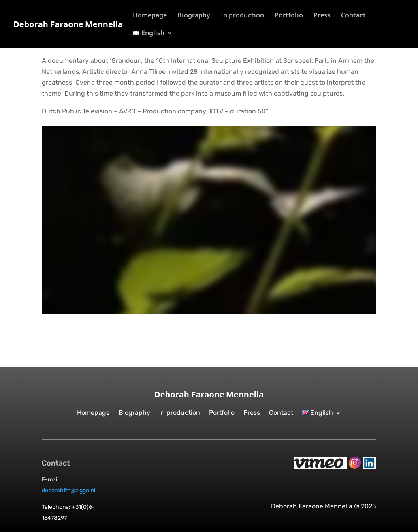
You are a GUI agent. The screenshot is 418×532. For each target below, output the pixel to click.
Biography (194, 16)
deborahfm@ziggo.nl (68, 490)
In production (242, 16)
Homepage (150, 16)
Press (322, 16)
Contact (353, 16)
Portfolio (289, 16)
